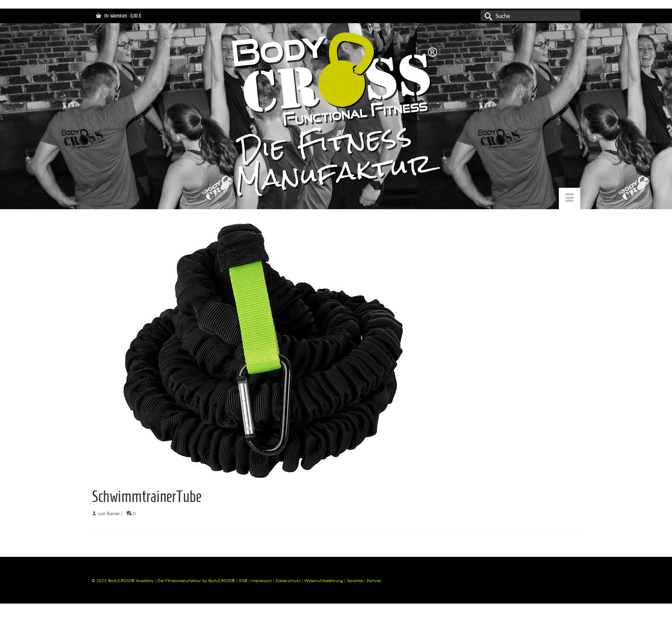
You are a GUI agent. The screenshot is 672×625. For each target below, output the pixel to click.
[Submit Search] (487, 16)
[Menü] (570, 198)
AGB (243, 580)
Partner (374, 580)
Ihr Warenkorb (119, 16)
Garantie (355, 580)
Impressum (261, 580)
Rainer (113, 513)
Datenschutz (289, 580)
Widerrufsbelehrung (324, 580)
